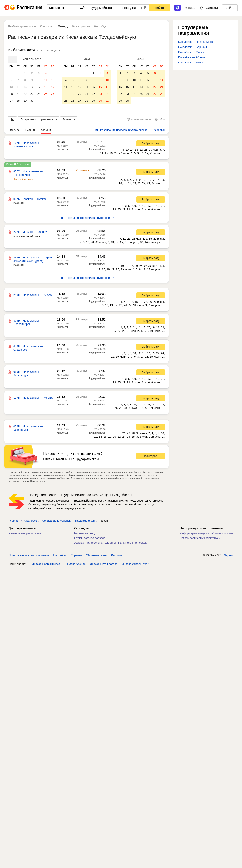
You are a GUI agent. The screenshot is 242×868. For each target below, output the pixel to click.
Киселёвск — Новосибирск (196, 42)
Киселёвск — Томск (191, 63)
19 (53, 87)
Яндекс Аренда (76, 565)
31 (107, 101)
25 (46, 94)
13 (11, 87)
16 (32, 87)
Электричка (81, 26)
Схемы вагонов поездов (90, 539)
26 (53, 94)
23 (32, 94)
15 (25, 87)
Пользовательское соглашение (29, 557)
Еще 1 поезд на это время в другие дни (87, 219)
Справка (76, 557)
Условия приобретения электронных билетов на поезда (110, 544)
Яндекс (229, 557)
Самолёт (47, 26)
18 (46, 87)
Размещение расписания (25, 535)
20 (11, 94)
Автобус (101, 26)
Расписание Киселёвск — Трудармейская (68, 522)
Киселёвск (63, 151)
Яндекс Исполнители (136, 565)
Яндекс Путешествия (104, 565)
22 (25, 94)
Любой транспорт (22, 26)
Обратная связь (96, 557)
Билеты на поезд (85, 535)
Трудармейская (97, 151)
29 (25, 101)
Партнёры (60, 557)
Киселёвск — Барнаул (192, 47)
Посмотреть (151, 458)
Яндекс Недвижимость (47, 565)
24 (39, 94)
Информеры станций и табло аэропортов (207, 535)
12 (53, 80)
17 (39, 87)
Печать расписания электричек (200, 539)
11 (46, 80)
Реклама (117, 557)
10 (39, 80)
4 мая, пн (30, 131)
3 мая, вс (14, 131)
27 (11, 101)
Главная (14, 522)
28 (18, 101)
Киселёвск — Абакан (192, 57)
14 (18, 87)
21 (18, 94)
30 (32, 101)
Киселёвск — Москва (192, 52)
